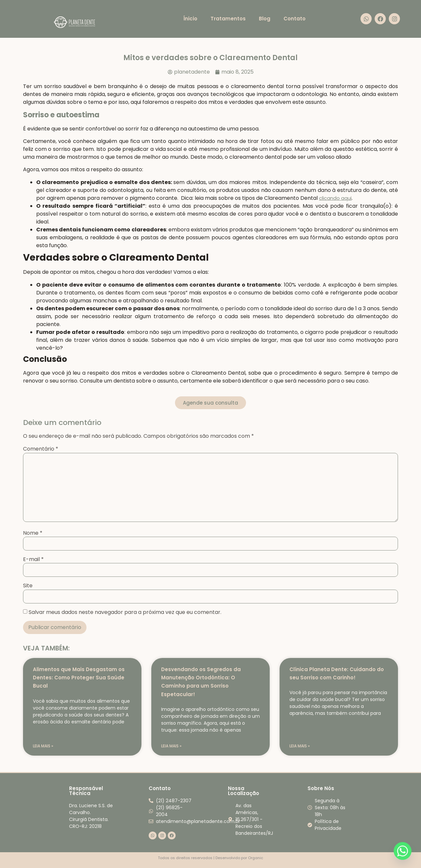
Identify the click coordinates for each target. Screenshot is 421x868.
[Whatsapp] (403, 851)
